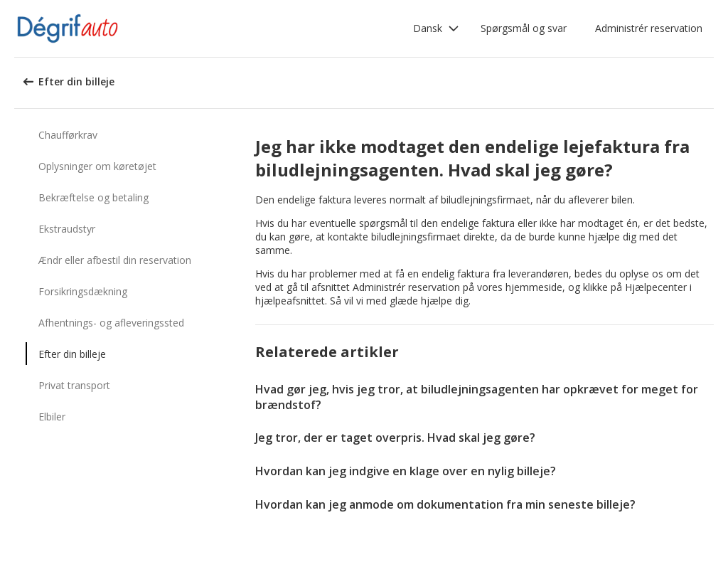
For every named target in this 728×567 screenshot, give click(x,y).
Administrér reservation (649, 28)
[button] (436, 28)
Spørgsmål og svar (524, 28)
